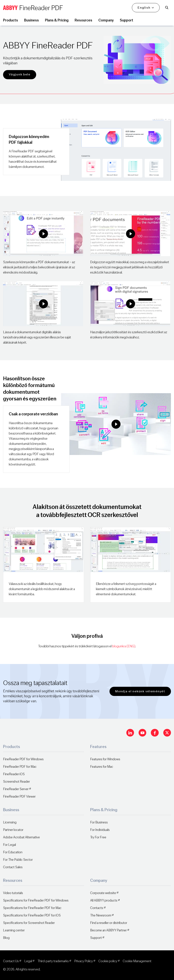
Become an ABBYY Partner (108, 930)
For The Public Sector (18, 860)
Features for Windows (105, 759)
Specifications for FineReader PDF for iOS (32, 915)
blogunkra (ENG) (124, 646)
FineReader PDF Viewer (19, 797)
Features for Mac (102, 767)
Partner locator (13, 830)
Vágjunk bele (20, 74)
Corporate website (103, 893)
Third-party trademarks (53, 961)
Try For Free (98, 837)
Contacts (97, 908)
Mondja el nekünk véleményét (140, 691)
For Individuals (100, 830)
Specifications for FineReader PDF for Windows (36, 900)
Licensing (10, 822)
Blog (6, 938)
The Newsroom (101, 915)
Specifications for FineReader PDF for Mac (32, 908)
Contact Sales (13, 867)
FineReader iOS (14, 774)
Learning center (14, 930)
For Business (99, 822)
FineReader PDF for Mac (20, 767)
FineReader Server (16, 789)
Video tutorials (13, 893)
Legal (28, 961)
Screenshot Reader (16, 782)
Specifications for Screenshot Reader (29, 923)
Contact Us (11, 961)
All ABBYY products (104, 900)
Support (96, 938)
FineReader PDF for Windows (23, 759)
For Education (13, 852)
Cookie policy (108, 961)
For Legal (9, 845)
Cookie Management (137, 961)
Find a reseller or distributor (109, 923)
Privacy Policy (84, 961)
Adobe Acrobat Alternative (21, 837)
